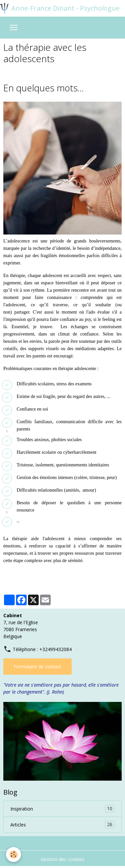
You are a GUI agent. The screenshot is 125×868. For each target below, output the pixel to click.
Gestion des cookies (62, 859)
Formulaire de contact (37, 667)
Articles (62, 825)
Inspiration (62, 809)
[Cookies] (13, 855)
